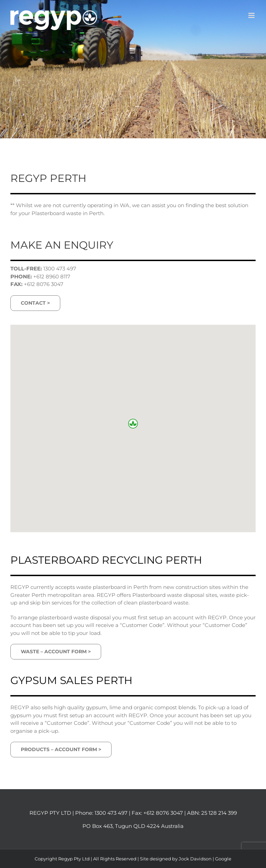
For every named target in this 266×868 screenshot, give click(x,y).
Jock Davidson (195, 859)
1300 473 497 (111, 813)
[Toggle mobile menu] (252, 15)
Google (223, 859)
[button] (133, 424)
